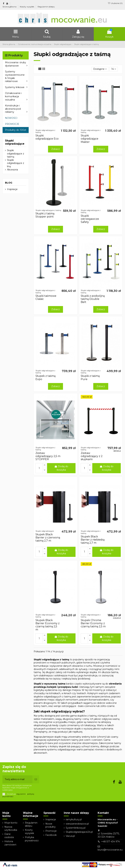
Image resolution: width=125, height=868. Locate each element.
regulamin (21, 794)
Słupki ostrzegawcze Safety (90, 219)
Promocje (51, 831)
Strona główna (10, 7)
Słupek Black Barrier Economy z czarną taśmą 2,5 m (48, 625)
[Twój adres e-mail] (17, 779)
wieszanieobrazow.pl (77, 824)
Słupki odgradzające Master (90, 139)
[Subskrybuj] (36, 779)
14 (114, 69)
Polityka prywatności (32, 839)
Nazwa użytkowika (11, 828)
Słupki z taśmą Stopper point (45, 215)
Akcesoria (12, 170)
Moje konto (11, 823)
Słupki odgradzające (15, 142)
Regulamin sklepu (46, 7)
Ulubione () (115, 3)
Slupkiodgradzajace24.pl (79, 832)
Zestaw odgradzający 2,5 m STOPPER (48, 456)
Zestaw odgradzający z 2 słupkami (92, 456)
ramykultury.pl (74, 819)
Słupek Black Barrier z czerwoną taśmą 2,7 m (48, 538)
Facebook (51, 835)
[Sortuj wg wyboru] (100, 69)
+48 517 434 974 (111, 842)
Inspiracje (12, 189)
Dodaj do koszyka (61, 468)
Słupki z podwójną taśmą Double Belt (93, 299)
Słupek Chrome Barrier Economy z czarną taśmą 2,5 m (93, 623)
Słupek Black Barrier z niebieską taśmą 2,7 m (93, 540)
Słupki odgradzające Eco (47, 137)
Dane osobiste (9, 836)
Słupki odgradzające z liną (16, 163)
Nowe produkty (51, 825)
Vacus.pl (70, 836)
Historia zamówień (10, 843)
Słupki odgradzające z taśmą (16, 154)
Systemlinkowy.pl (76, 828)
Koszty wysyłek (27, 7)
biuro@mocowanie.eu (110, 850)
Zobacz (56, 149)
